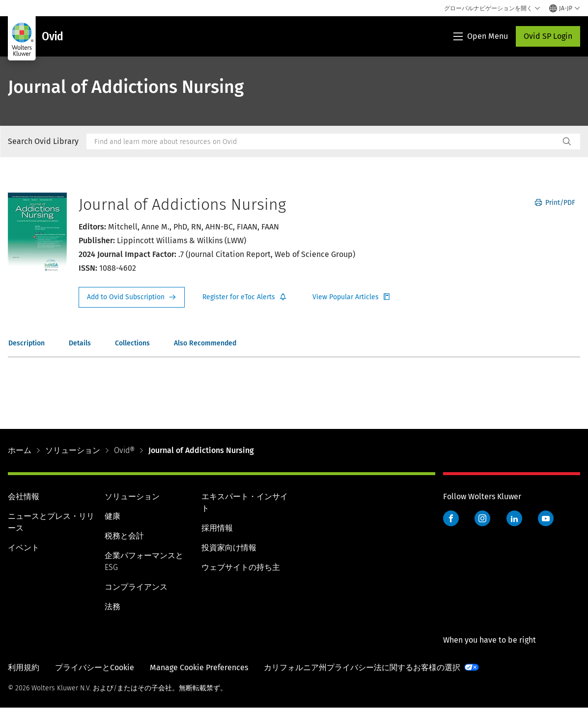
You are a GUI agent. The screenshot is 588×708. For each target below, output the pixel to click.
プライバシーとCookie (95, 667)
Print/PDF (555, 203)
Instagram (482, 518)
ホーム (20, 450)
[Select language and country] (565, 8)
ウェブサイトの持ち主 (241, 567)
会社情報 (24, 496)
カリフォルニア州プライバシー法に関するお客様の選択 (362, 667)
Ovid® (124, 450)
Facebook (451, 518)
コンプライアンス (136, 587)
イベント (24, 548)
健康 (112, 516)
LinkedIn (514, 518)
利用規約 (24, 667)
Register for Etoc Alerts (245, 297)
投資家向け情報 (229, 548)
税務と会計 (124, 536)
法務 (112, 607)
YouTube (546, 518)
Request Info (132, 297)
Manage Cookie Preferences (199, 667)
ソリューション (73, 450)
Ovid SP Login (548, 36)
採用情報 (217, 528)
